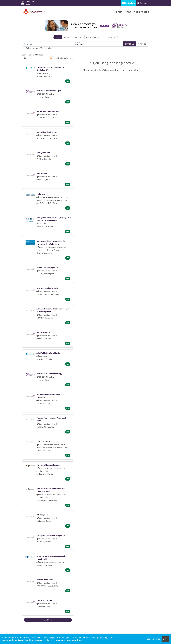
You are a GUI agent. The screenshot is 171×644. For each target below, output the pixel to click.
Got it (165, 639)
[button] (142, 44)
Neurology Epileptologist (48, 288)
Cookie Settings (153, 639)
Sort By (27, 58)
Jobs (128, 12)
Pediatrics (41, 194)
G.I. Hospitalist (43, 515)
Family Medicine (43, 153)
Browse (67, 37)
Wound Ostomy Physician (47, 267)
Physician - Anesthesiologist (49, 91)
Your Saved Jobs (110, 37)
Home (119, 12)
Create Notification (64, 58)
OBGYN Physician (44, 332)
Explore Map (78, 37)
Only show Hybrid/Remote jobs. (39, 48)
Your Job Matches (93, 37)
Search (58, 37)
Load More (48, 620)
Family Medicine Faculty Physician (51, 535)
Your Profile (142, 12)
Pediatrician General (45, 580)
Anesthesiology (43, 441)
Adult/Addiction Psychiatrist (49, 353)
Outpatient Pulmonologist (48, 111)
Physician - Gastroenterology (49, 374)
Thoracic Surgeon (44, 600)
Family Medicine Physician (47, 132)
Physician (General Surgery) (48, 465)
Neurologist (42, 173)
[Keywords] (48, 44)
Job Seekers (128, 3)
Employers (143, 3)
